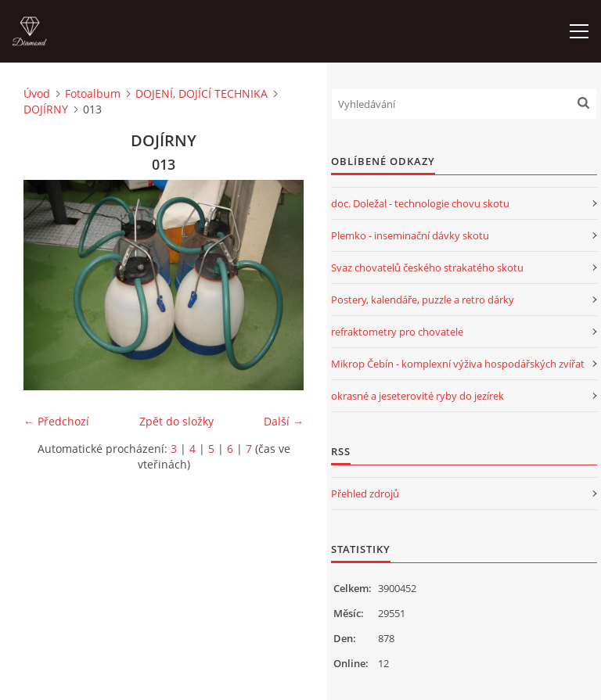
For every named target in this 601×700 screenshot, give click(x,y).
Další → (284, 421)
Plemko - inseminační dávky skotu (410, 235)
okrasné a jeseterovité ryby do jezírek (417, 396)
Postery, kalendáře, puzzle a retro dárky (423, 300)
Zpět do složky (176, 421)
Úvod (37, 93)
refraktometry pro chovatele (397, 332)
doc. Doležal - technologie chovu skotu (420, 203)
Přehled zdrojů (365, 494)
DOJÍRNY (46, 109)
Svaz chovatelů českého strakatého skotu (427, 267)
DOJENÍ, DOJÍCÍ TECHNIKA (202, 93)
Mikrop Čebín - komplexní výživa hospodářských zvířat (458, 364)
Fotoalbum (93, 93)
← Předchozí (56, 421)
